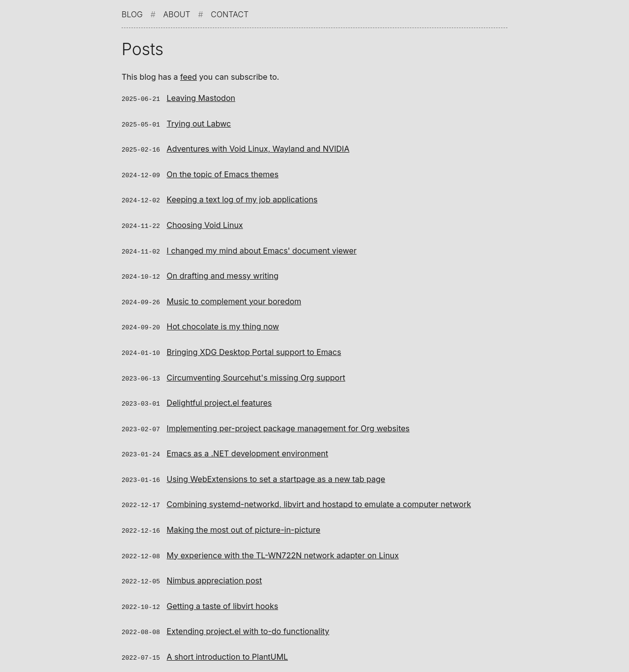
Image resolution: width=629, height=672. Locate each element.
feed (189, 77)
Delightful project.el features (220, 397)
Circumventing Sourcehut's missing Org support (256, 372)
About (177, 14)
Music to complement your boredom (234, 297)
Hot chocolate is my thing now (223, 322)
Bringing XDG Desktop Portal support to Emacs (254, 347)
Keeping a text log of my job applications (242, 197)
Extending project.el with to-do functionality (248, 621)
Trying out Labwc (199, 123)
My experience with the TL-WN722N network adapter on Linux (283, 546)
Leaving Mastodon (201, 98)
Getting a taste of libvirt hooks (223, 596)
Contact (230, 14)
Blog (132, 14)
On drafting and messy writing (223, 272)
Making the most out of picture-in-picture (244, 521)
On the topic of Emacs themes (223, 173)
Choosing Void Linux (205, 223)
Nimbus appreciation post (215, 571)
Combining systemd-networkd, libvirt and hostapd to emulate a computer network (319, 496)
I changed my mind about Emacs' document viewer (262, 248)
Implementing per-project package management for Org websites (288, 422)
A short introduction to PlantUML (227, 646)
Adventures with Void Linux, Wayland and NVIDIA (258, 148)
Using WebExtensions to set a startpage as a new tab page (276, 472)
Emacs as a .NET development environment (248, 447)
